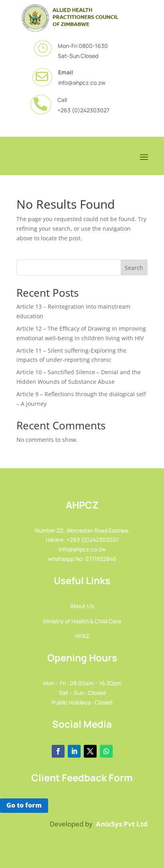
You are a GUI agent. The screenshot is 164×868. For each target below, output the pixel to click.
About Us (82, 606)
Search (134, 268)
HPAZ (82, 636)
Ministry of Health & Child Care (82, 621)
